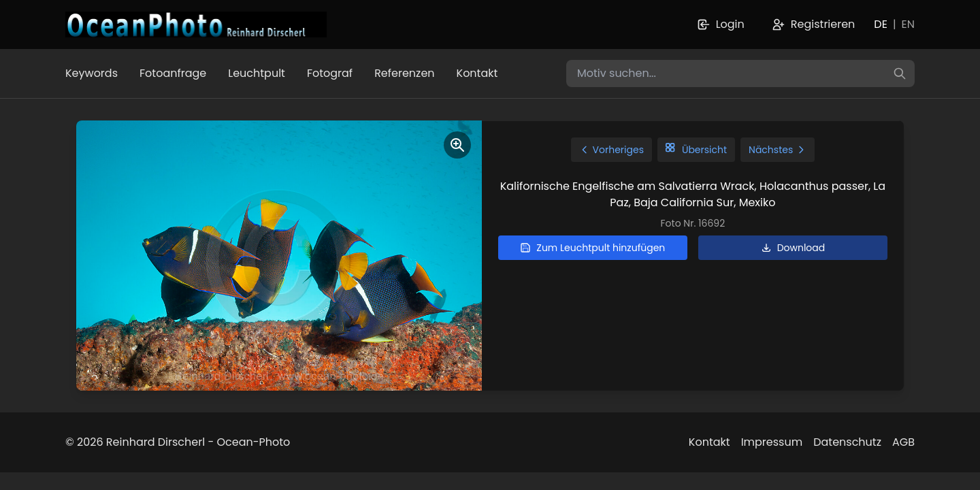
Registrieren (814, 24)
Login (721, 24)
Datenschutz (847, 442)
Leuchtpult (257, 73)
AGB (903, 442)
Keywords (92, 73)
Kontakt (477, 73)
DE (881, 24)
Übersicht (696, 150)
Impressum (772, 442)
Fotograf (330, 73)
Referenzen (404, 73)
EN (908, 24)
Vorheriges (611, 150)
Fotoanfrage (173, 73)
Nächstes (778, 150)
